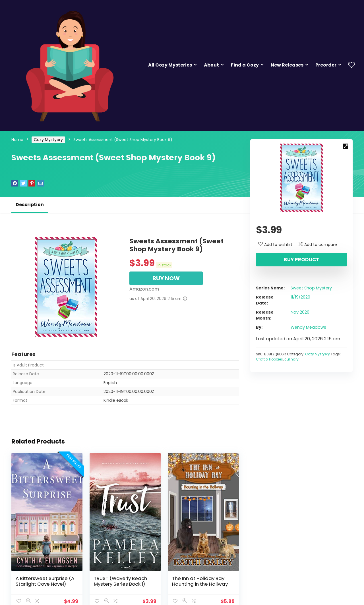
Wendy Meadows (308, 327)
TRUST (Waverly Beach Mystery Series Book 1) (120, 581)
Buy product (301, 260)
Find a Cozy (245, 65)
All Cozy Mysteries (170, 65)
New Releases (287, 65)
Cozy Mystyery (48, 140)
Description (30, 205)
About (211, 65)
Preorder (326, 65)
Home (17, 140)
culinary (291, 359)
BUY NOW (166, 278)
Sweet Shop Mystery (311, 288)
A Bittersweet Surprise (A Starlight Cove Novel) (45, 581)
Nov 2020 (300, 312)
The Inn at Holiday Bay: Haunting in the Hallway (200, 581)
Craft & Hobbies (269, 359)
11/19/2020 (300, 297)
